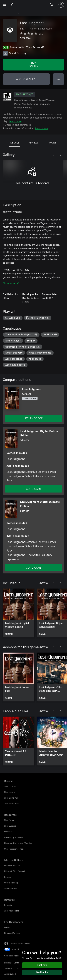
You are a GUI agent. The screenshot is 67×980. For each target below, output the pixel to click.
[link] (19, 613)
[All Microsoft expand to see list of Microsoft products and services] (4, 5)
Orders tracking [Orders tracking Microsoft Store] (11, 883)
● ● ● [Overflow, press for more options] (59, 79)
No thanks (42, 972)
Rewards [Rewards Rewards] (8, 905)
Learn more (15, 121)
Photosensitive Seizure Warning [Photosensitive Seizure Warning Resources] (18, 843)
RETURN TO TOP (34, 418)
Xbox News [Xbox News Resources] (9, 820)
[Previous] (53, 155)
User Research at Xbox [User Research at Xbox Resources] (14, 849)
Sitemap (8, 963)
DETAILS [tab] (15, 143)
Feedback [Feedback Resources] (8, 832)
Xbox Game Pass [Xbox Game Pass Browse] (11, 798)
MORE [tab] (52, 143)
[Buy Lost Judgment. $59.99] (33, 65)
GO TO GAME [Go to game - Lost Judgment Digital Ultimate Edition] (34, 568)
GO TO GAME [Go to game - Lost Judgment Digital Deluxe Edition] (34, 489)
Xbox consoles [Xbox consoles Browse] (10, 786)
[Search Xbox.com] (13, 5)
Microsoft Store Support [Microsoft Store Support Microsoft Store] (15, 871)
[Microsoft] (33, 3)
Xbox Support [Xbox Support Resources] (10, 826)
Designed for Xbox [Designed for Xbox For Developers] (12, 933)
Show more (11, 283)
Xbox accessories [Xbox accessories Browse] (12, 804)
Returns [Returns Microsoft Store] (8, 877)
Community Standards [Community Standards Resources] (14, 837)
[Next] (61, 155)
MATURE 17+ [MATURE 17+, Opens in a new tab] (25, 95)
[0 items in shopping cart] (53, 5)
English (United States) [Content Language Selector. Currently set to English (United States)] (20, 943)
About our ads (10, 974)
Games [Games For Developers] (7, 927)
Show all (44, 583)
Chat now (42, 965)
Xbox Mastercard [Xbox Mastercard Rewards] (12, 911)
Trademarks (9, 968)
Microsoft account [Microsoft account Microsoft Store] (12, 865)
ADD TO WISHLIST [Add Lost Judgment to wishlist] (26, 79)
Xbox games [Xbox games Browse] (9, 792)
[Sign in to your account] (61, 5)
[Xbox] (9, 13)
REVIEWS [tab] (33, 143)
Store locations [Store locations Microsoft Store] (11, 888)
